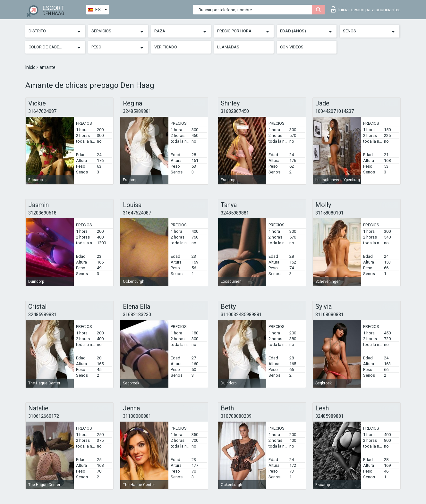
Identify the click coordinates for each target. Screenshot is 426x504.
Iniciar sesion (366, 9)
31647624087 (42, 111)
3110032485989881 (241, 315)
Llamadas (228, 47)
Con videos (292, 47)
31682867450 (235, 111)
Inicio (31, 67)
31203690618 (42, 213)
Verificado (166, 47)
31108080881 (329, 315)
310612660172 (44, 416)
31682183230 (137, 315)
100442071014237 (335, 111)
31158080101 (329, 213)
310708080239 (236, 416)
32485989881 (137, 111)
